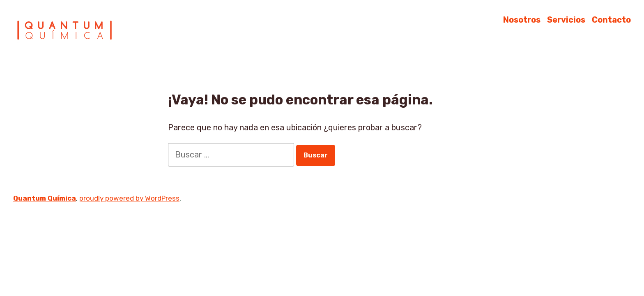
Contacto (611, 20)
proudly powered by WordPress (129, 198)
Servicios (566, 20)
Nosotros (522, 20)
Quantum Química (45, 198)
